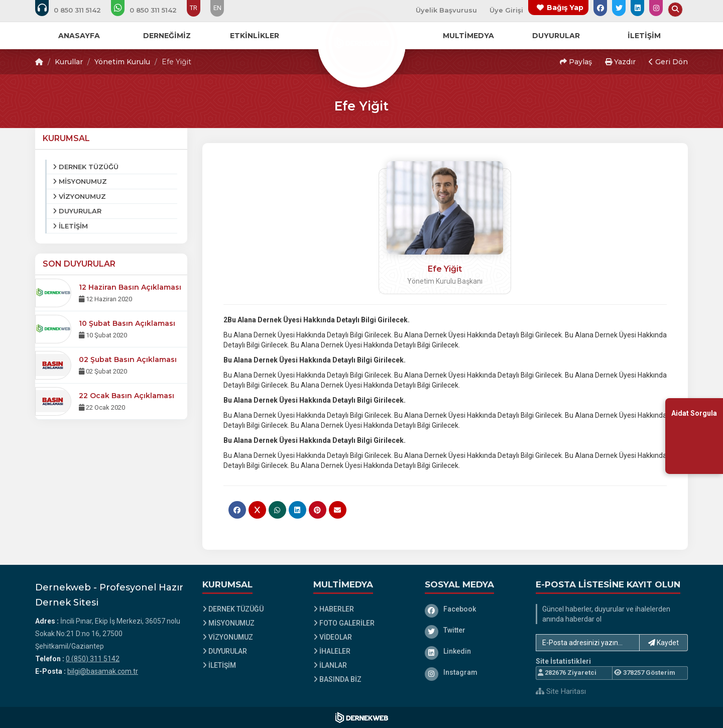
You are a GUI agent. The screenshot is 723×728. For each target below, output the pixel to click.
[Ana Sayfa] (361, 42)
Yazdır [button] (620, 62)
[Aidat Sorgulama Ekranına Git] (694, 436)
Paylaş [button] (576, 62)
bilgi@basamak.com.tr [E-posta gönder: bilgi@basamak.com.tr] (103, 671)
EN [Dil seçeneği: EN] (217, 8)
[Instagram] (473, 672)
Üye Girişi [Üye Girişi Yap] (506, 10)
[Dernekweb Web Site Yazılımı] (362, 717)
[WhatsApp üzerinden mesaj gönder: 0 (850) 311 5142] (151, 10)
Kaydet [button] (664, 643)
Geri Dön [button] (668, 62)
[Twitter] (473, 630)
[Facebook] (473, 609)
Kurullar (69, 62)
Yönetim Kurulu (122, 62)
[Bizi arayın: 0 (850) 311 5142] (75, 10)
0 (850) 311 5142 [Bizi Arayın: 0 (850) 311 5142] (93, 659)
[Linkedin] (473, 651)
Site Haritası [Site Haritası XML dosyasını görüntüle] (561, 691)
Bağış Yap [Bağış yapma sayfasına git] (565, 8)
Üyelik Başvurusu (446, 10)
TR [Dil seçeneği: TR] (194, 8)
